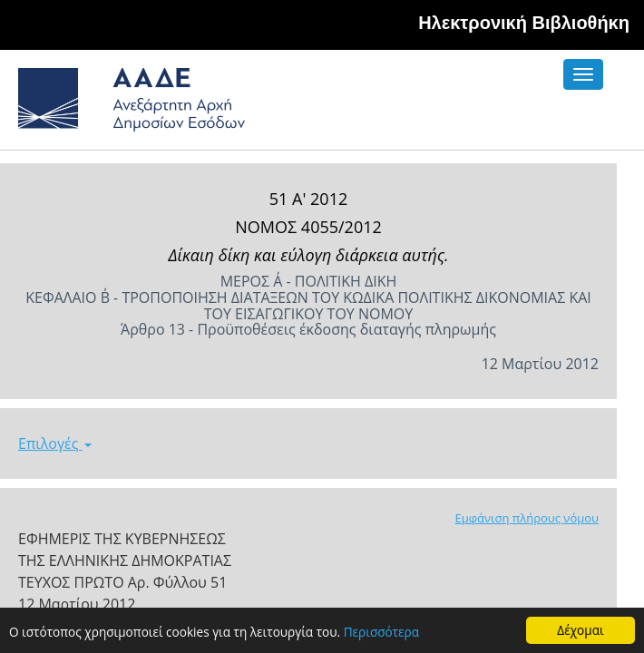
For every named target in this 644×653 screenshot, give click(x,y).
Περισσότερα (381, 633)
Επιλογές (55, 443)
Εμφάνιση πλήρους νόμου (527, 518)
